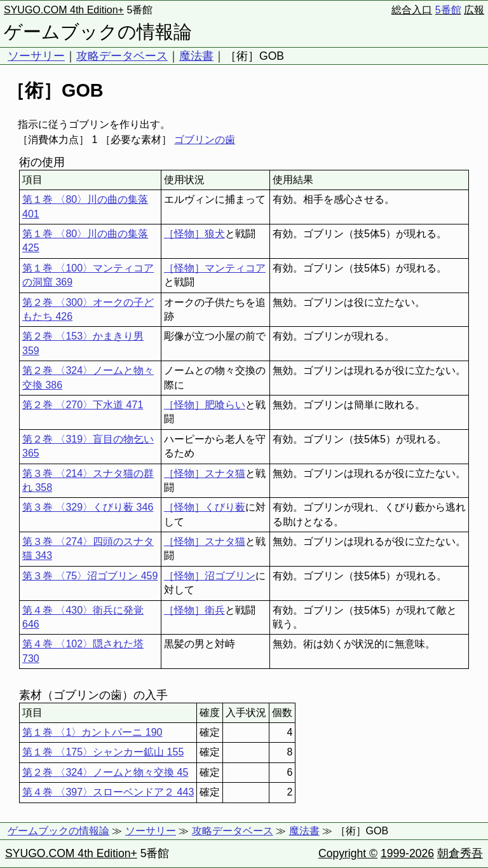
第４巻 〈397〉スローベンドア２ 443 (108, 792)
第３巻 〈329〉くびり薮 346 (88, 507)
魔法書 (196, 56)
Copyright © (348, 853)
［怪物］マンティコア (215, 268)
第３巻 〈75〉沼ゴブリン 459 (90, 576)
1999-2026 (407, 853)
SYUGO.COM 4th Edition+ (64, 10)
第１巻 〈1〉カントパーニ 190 (92, 732)
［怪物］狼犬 (194, 234)
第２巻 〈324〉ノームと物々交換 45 (105, 772)
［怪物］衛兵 (194, 610)
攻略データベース (122, 56)
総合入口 (412, 10)
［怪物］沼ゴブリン (210, 576)
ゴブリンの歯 (205, 140)
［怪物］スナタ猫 (205, 473)
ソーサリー (36, 56)
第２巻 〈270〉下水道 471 (83, 405)
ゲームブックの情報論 (98, 32)
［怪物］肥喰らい (205, 405)
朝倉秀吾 (460, 853)
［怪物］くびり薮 (205, 507)
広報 (474, 10)
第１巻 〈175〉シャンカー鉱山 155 (103, 752)
